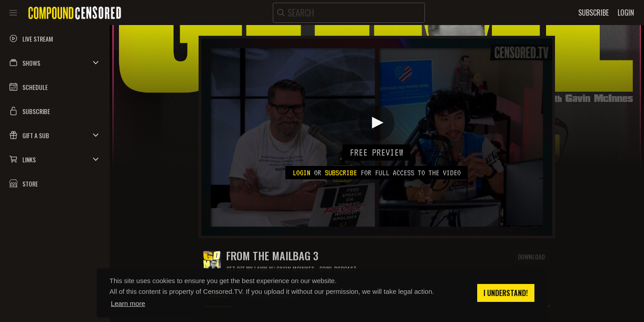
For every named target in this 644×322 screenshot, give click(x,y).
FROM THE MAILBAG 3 (272, 256)
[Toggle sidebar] (13, 13)
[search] (349, 13)
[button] (55, 63)
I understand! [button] (506, 293)
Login (301, 173)
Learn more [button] (128, 303)
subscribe (341, 173)
